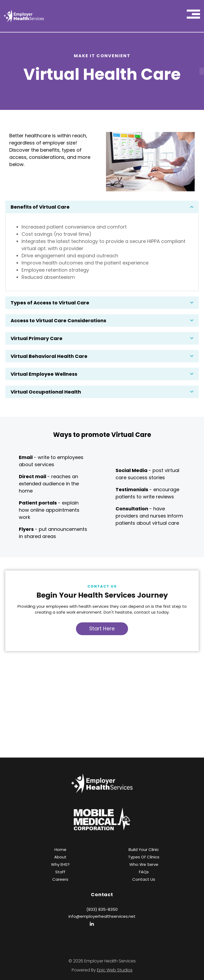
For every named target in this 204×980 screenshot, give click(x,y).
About (60, 857)
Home (60, 849)
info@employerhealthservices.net (102, 916)
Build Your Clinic (144, 849)
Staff (60, 872)
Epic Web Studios (115, 970)
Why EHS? (60, 864)
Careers (60, 879)
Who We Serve (144, 864)
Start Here (102, 629)
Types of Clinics (144, 857)
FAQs (144, 872)
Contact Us (144, 879)
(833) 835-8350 (102, 909)
